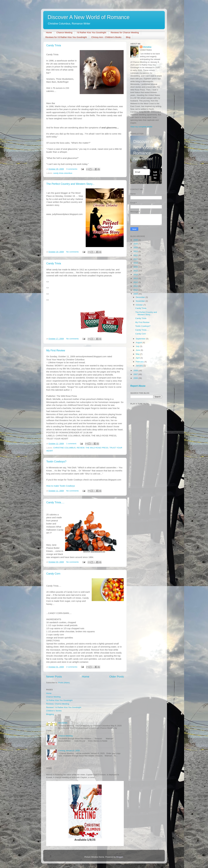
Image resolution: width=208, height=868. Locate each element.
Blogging (50, 714)
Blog (128, 37)
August (139, 342)
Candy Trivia (54, 45)
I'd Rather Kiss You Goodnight (92, 32)
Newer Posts (54, 677)
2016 (136, 267)
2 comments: (72, 667)
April (138, 358)
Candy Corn (53, 574)
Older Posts (117, 677)
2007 (136, 374)
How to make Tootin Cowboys (61, 486)
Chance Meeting (64, 32)
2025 (136, 244)
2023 (136, 251)
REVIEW (81, 448)
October (140, 305)
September (141, 339)
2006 (136, 378)
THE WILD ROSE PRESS (97, 448)
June (138, 350)
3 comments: (72, 169)
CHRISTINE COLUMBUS (64, 448)
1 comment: (72, 444)
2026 (136, 240)
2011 (136, 286)
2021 (136, 259)
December (141, 297)
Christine (147, 47)
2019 (136, 263)
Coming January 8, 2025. (69, 751)
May (138, 354)
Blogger (120, 857)
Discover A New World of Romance (89, 17)
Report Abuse (138, 386)
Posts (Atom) (64, 683)
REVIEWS (63, 723)
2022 (136, 255)
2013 (136, 278)
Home (49, 32)
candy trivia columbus (63, 173)
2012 (136, 282)
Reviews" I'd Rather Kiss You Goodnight (64, 707)
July (138, 346)
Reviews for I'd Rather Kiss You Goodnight (66, 37)
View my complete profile (141, 127)
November (141, 301)
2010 (136, 290)
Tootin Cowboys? (56, 462)
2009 (136, 294)
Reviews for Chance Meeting (125, 32)
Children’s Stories (54, 711)
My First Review (56, 350)
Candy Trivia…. (55, 502)
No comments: (73, 252)
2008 (136, 370)
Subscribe (155, 175)
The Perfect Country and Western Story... (70, 184)
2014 (136, 275)
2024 (136, 248)
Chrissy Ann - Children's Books (106, 37)
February (140, 362)
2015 (136, 271)
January (140, 366)
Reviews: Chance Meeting (58, 704)
